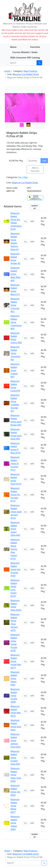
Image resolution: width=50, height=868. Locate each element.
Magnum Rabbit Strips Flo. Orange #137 (15, 495)
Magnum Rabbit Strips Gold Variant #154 (16, 512)
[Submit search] (39, 63)
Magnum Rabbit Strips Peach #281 (15, 678)
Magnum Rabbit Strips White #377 (15, 806)
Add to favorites (35, 169)
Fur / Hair (23, 177)
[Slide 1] (28, 125)
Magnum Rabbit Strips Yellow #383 (15, 823)
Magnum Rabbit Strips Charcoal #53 (15, 305)
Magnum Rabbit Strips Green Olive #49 (15, 529)
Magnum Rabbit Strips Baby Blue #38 (16, 274)
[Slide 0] (22, 125)
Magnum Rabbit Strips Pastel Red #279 (16, 661)
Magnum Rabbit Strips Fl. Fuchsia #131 (15, 464)
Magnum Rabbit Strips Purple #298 (15, 696)
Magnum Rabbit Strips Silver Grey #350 (16, 775)
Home (7, 71)
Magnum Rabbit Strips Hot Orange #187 (15, 569)
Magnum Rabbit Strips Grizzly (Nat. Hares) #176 (15, 549)
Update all (34, 207)
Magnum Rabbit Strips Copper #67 (15, 370)
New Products (30, 71)
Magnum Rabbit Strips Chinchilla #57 (15, 353)
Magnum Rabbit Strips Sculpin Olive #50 (15, 758)
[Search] (22, 63)
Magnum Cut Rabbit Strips (26, 74)
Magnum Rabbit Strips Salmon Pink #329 (15, 741)
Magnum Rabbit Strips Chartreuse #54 (16, 322)
